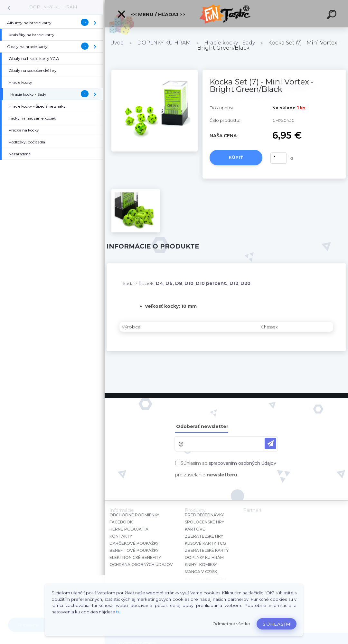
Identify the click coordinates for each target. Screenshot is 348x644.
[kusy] (278, 158)
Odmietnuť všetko (231, 624)
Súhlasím (277, 624)
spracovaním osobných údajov (242, 463)
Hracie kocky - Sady (230, 43)
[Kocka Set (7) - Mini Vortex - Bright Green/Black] (155, 72)
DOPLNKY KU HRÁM (53, 7)
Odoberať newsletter (202, 426)
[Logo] (226, 14)
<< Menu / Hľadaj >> (151, 14)
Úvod (117, 43)
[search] (333, 15)
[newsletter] (270, 444)
